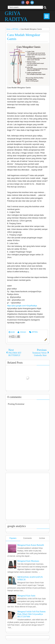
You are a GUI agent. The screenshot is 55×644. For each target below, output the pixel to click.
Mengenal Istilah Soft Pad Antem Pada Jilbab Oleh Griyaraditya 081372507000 (32, 614)
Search (45, 7)
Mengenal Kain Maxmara (28, 561)
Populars (13, 538)
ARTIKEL (35, 332)
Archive (42, 538)
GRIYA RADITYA (16, 16)
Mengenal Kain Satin (26, 596)
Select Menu (47, 16)
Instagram (32, 3)
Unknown (23, 332)
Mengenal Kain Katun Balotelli (31, 545)
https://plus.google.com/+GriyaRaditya (22, 306)
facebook (23, 3)
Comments (27, 538)
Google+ (28, 3)
